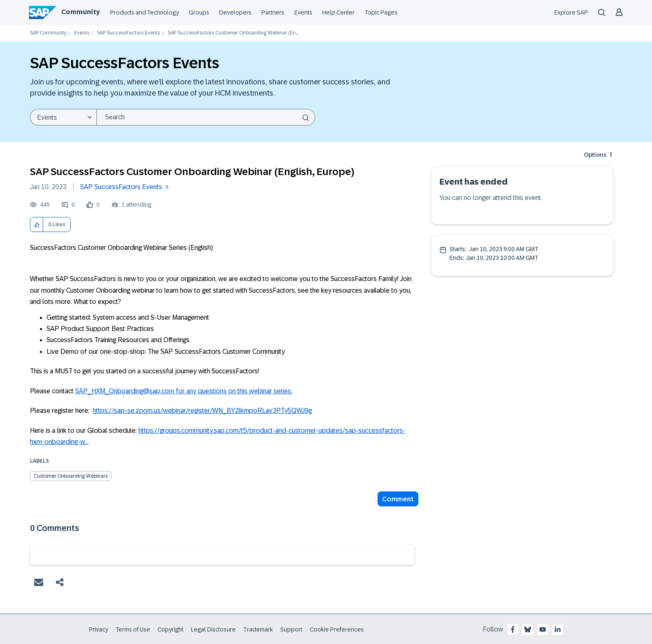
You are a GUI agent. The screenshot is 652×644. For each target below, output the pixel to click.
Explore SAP (571, 12)
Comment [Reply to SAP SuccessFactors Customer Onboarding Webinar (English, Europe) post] (398, 499)
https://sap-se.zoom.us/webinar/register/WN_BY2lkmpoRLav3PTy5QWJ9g (202, 411)
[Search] (206, 117)
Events (303, 12)
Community (80, 12)
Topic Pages (381, 12)
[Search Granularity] (63, 117)
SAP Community (48, 33)
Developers (235, 12)
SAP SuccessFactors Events (128, 33)
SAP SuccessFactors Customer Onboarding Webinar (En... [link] (233, 33)
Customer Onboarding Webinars (71, 476)
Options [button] (595, 155)
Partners (273, 12)
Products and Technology (144, 12)
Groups (199, 12)
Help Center (338, 12)
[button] (37, 225)
